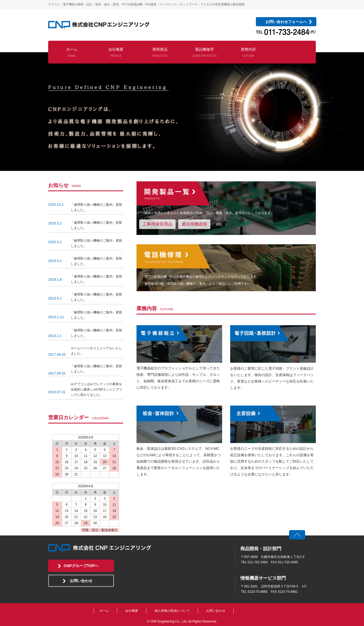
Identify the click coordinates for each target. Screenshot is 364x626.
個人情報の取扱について (172, 611)
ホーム (72, 52)
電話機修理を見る (226, 268)
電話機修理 (204, 52)
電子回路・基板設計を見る (273, 344)
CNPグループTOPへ (81, 566)
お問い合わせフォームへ (286, 22)
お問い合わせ (81, 581)
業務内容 (248, 52)
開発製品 (160, 52)
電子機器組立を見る (179, 344)
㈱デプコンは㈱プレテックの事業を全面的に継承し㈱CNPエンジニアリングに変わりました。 (96, 389)
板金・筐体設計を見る (179, 424)
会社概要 (116, 52)
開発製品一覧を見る (226, 208)
